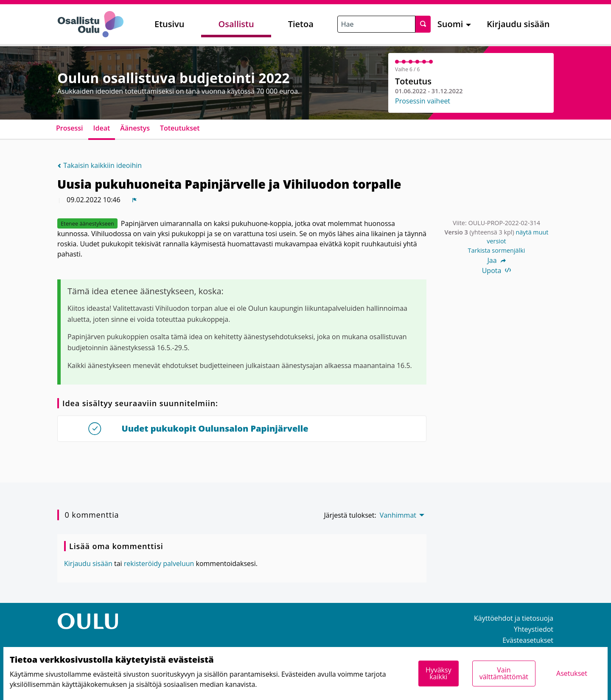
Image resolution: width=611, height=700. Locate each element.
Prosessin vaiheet (423, 101)
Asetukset (572, 673)
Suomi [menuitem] (450, 24)
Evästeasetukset (528, 640)
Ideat (102, 128)
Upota (497, 271)
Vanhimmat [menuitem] (398, 515)
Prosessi (70, 128)
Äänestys (135, 128)
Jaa (496, 260)
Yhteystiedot (534, 629)
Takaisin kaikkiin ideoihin (99, 165)
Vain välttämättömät (504, 673)
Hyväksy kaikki (439, 673)
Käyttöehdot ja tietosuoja (514, 618)
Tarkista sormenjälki (497, 250)
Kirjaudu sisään (518, 24)
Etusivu (169, 24)
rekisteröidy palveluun (159, 563)
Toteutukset (180, 128)
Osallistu (236, 24)
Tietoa (301, 24)
